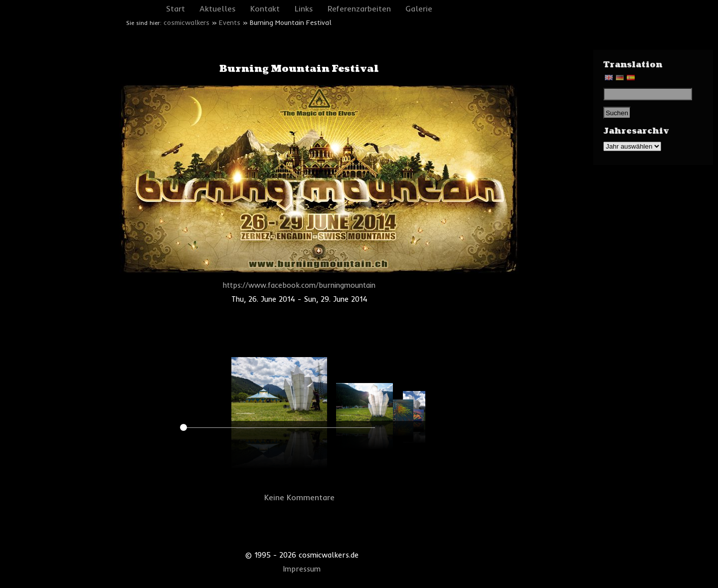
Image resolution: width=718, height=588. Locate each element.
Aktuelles (218, 8)
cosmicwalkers (186, 22)
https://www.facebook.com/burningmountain (299, 285)
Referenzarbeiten (359, 8)
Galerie (419, 8)
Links (304, 8)
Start (176, 8)
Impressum (302, 569)
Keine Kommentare (299, 497)
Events (230, 22)
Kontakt (265, 8)
